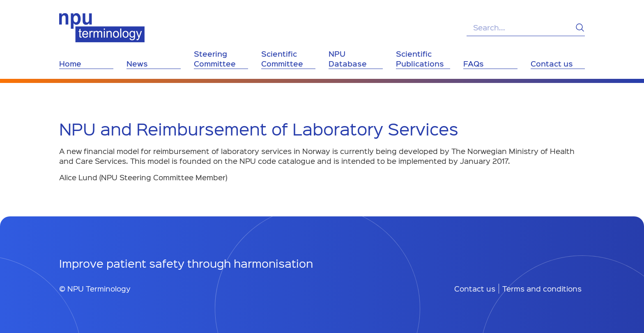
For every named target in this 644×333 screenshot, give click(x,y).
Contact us (475, 289)
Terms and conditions (542, 289)
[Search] (580, 28)
